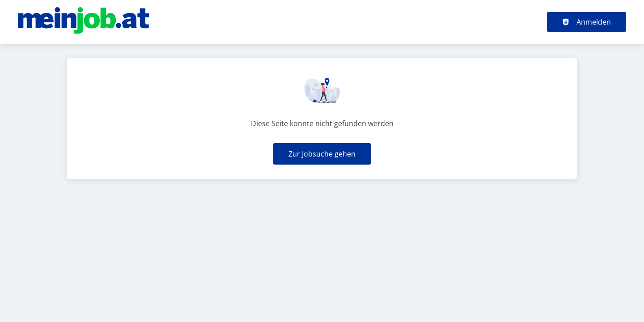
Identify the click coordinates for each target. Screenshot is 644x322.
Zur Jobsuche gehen (322, 154)
